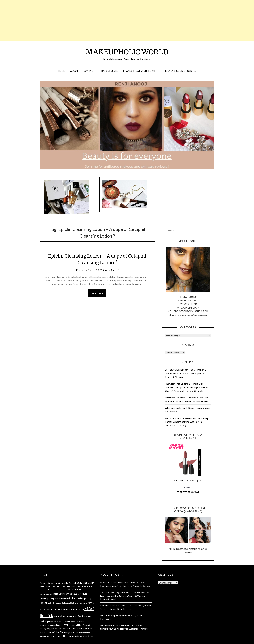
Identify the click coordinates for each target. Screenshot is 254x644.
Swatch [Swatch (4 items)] (70, 636)
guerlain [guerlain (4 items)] (49, 594)
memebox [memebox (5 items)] (81, 621)
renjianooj (113, 270)
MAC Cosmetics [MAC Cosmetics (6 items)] (56, 609)
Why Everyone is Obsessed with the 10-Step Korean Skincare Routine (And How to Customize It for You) (187, 422)
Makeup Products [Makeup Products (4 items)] (56, 621)
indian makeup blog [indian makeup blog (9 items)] (80, 598)
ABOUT (74, 71)
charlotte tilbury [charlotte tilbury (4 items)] (78, 590)
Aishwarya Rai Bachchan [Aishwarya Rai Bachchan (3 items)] (49, 583)
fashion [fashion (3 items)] (43, 594)
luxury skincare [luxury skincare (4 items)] (81, 603)
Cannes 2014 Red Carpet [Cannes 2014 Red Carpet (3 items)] (83, 586)
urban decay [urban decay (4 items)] (88, 636)
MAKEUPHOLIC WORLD (127, 52)
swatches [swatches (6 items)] (78, 636)
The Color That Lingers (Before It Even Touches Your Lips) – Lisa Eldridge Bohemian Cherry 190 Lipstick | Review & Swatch (187, 387)
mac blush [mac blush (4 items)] (44, 609)
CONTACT (89, 71)
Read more (97, 293)
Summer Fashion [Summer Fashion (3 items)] (60, 636)
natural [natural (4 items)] (75, 625)
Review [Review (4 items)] (87, 632)
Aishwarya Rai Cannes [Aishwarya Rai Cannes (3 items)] (66, 583)
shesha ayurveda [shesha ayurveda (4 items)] (47, 636)
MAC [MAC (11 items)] (91, 603)
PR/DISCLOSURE (109, 71)
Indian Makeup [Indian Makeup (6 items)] (62, 598)
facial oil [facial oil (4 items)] (88, 590)
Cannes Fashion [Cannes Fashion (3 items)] (46, 590)
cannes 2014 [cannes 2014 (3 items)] (54, 586)
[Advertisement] (75, 21)
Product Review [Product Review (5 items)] (77, 632)
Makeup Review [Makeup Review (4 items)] (70, 621)
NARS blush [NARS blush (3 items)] (67, 625)
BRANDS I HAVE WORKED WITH (141, 71)
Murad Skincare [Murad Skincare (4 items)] (56, 625)
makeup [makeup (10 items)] (44, 621)
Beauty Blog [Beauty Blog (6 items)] (81, 583)
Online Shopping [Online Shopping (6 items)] (61, 632)
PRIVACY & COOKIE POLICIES (180, 71)
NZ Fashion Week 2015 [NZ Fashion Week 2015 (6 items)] (62, 628)
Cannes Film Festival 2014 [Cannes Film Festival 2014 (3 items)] (62, 590)
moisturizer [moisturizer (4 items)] (45, 625)
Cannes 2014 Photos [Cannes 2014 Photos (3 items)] (66, 586)
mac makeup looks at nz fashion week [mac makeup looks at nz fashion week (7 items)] (72, 616)
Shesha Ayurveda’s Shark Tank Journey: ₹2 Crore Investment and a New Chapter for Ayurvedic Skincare (185, 373)
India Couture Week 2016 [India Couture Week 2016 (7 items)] (66, 594)
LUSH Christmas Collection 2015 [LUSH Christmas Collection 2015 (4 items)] (61, 603)
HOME (62, 71)
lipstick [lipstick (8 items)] (44, 603)
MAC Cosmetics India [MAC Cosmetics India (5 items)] (74, 609)
